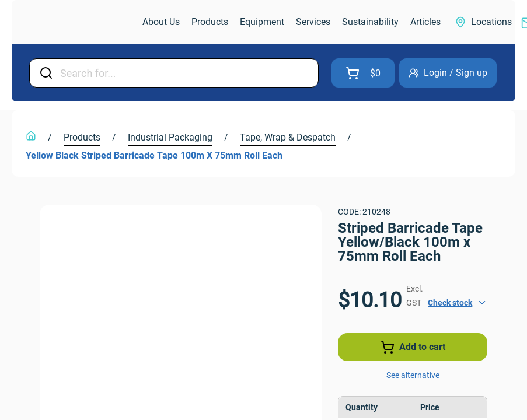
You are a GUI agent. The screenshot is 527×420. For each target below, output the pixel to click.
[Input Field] (186, 73)
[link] (78, 22)
